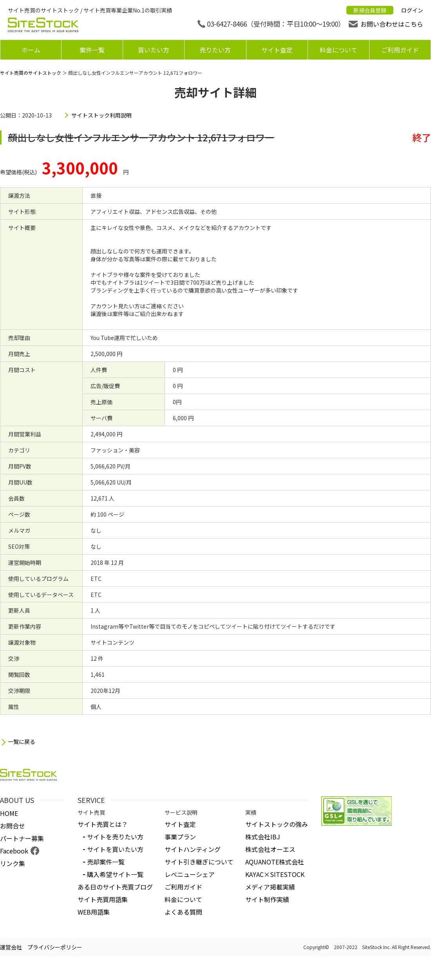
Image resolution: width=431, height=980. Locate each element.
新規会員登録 (370, 10)
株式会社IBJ (263, 837)
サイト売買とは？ (103, 824)
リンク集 (13, 863)
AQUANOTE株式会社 (275, 862)
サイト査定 (277, 50)
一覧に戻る (22, 742)
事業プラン (180, 837)
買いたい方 (154, 50)
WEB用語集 (94, 912)
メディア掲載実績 (270, 887)
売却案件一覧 (106, 862)
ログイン (412, 10)
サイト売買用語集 (103, 899)
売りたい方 (215, 50)
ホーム (31, 50)
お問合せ (13, 826)
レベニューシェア (190, 874)
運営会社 (11, 947)
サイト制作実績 (267, 899)
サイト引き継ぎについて (199, 862)
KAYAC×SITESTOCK (275, 874)
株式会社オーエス (270, 849)
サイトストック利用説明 (101, 115)
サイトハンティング (193, 849)
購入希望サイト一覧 (115, 874)
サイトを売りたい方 (115, 837)
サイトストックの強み (277, 824)
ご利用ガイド (400, 50)
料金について (339, 50)
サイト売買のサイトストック (31, 73)
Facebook (14, 851)
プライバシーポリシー (55, 947)
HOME (9, 813)
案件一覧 (92, 50)
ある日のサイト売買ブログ (115, 887)
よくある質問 (183, 912)
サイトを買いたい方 (115, 849)
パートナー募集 (22, 838)
